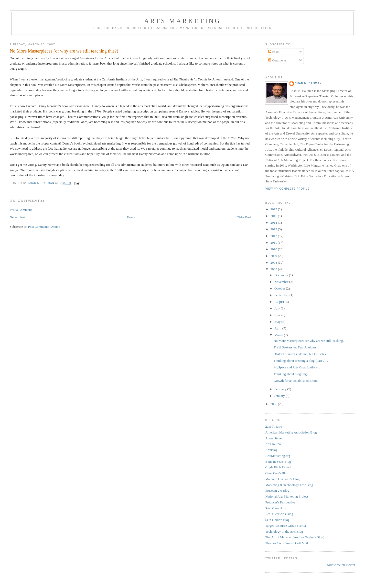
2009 (274, 256)
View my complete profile (287, 189)
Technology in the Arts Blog (284, 532)
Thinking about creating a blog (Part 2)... (301, 361)
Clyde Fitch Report (278, 467)
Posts (274, 52)
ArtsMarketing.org (278, 456)
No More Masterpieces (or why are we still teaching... (310, 341)
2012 (274, 236)
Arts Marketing (182, 21)
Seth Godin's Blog (277, 520)
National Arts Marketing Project (287, 496)
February (281, 389)
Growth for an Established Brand (296, 381)
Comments (277, 60)
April (278, 328)
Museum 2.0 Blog (277, 491)
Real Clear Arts (275, 508)
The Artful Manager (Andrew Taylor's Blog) (295, 537)
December (282, 275)
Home (131, 217)
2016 (274, 216)
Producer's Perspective (280, 502)
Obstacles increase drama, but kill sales (300, 354)
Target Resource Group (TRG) (286, 526)
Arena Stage (273, 438)
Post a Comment (21, 210)
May (278, 322)
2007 (274, 269)
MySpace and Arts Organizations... (297, 367)
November (282, 282)
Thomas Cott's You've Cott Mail (287, 543)
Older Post (244, 217)
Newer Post (17, 217)
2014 (274, 223)
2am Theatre (273, 426)
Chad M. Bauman (308, 83)
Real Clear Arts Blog (279, 514)
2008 (274, 262)
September (282, 295)
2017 (274, 209)
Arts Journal (273, 444)
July (278, 308)
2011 (274, 243)
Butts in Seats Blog (278, 462)
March (279, 335)
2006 (274, 404)
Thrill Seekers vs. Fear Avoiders (295, 347)
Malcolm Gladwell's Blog (282, 479)
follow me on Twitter (341, 565)
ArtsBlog (271, 450)
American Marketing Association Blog (291, 432)
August (280, 302)
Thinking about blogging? (291, 374)
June (278, 315)
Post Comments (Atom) (44, 227)
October (280, 288)
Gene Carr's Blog (277, 473)
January (280, 396)
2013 (274, 229)
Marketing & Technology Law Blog (289, 485)
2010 (274, 249)
